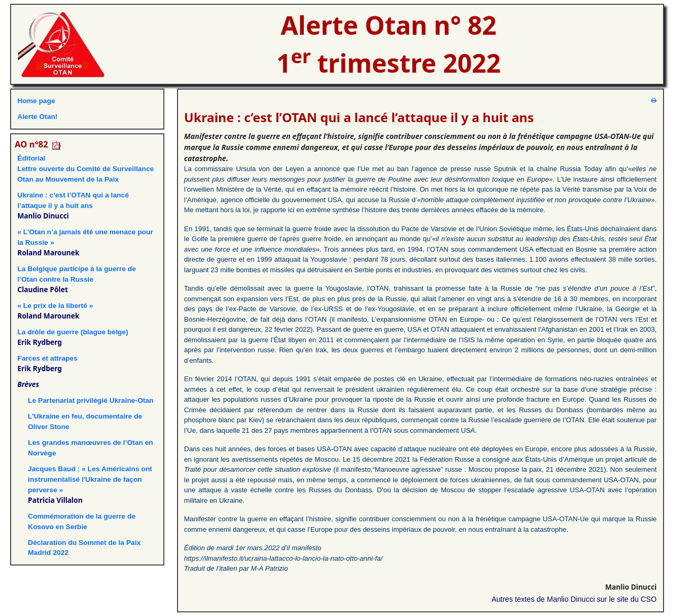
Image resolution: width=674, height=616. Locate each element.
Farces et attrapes (47, 358)
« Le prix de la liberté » (55, 306)
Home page (36, 101)
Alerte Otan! (37, 117)
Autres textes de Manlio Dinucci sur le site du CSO (574, 599)
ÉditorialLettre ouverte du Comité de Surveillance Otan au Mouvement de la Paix (86, 169)
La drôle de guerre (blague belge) (73, 332)
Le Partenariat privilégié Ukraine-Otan (91, 400)
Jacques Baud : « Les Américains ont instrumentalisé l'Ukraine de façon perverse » (90, 479)
